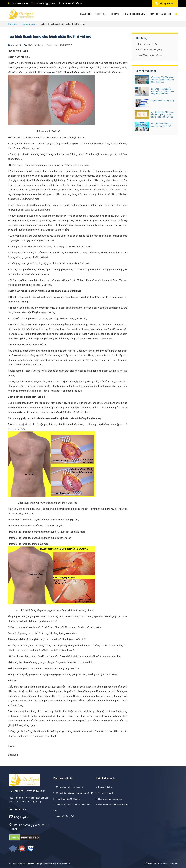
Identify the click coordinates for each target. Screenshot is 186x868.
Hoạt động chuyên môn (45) (150, 55)
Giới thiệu (101, 14)
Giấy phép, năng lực (160, 14)
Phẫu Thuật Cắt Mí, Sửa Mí (68, 799)
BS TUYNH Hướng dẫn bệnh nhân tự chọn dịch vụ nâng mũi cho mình (162, 91)
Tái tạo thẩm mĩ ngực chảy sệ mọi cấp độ (74, 793)
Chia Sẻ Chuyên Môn (134, 14)
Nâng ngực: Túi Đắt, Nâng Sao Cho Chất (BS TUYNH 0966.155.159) (162, 80)
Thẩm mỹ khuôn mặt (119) (149, 50)
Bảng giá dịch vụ (106, 787)
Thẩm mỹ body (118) (146, 44)
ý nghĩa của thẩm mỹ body (162, 101)
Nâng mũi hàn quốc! (65, 816)
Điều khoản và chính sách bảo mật (114, 805)
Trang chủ (85, 14)
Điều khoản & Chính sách (156, 864)
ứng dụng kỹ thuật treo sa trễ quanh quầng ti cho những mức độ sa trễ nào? (162, 114)
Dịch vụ (115, 14)
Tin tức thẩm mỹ (106, 793)
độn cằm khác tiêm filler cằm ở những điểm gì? (161, 125)
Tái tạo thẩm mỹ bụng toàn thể (70, 787)
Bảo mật (174, 864)
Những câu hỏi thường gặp (110, 799)
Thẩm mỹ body (36, 45)
